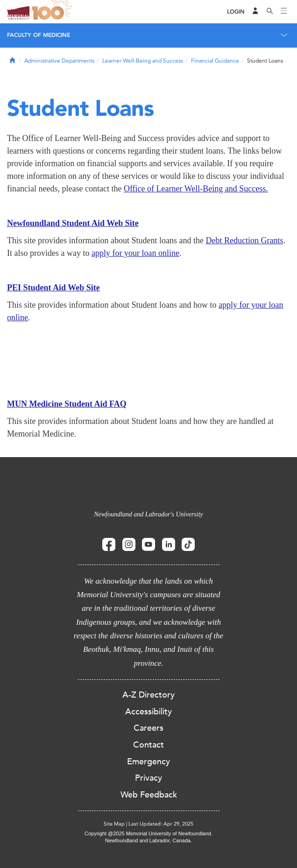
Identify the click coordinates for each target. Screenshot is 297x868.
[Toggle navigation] (284, 12)
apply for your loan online (135, 253)
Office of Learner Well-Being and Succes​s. (196, 189)
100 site (54, 12)
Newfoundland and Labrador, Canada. (148, 840)
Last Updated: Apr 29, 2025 (161, 824)
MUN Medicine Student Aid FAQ (67, 404)
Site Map (114, 824)
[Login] (236, 12)
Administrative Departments (59, 61)
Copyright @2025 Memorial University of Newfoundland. (148, 833)
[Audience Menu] (255, 12)
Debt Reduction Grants (244, 240)
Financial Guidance (215, 61)
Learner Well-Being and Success (143, 61)
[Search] (270, 12)
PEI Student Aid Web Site (53, 288)
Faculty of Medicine (39, 35)
